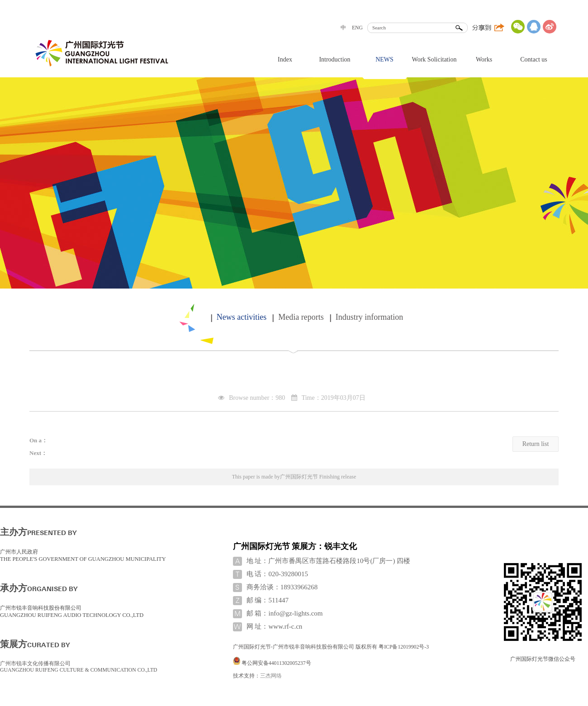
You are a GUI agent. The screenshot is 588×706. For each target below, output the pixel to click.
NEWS (384, 59)
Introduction (334, 59)
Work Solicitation (434, 59)
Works (484, 59)
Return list (536, 444)
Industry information (369, 317)
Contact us (534, 59)
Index (285, 59)
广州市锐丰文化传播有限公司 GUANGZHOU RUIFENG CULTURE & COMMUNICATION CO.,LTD (79, 667)
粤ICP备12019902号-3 (404, 647)
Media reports (301, 317)
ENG (357, 28)
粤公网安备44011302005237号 (276, 663)
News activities (242, 317)
